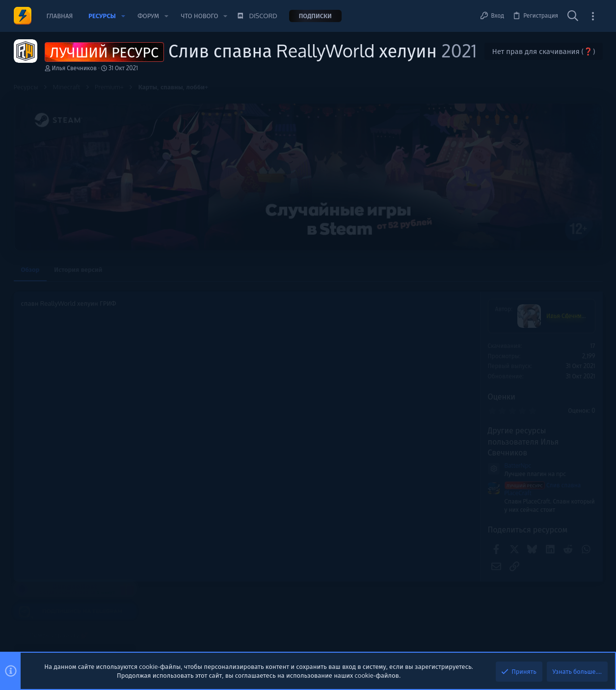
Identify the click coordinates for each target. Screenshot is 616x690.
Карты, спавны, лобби (532, 507)
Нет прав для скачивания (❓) (543, 51)
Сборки (512, 456)
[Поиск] (573, 16)
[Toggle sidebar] (593, 16)
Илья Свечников (75, 68)
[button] (123, 16)
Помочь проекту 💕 (525, 311)
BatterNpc (386, 465)
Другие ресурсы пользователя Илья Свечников (391, 441)
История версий (78, 269)
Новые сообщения (524, 404)
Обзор (30, 269)
